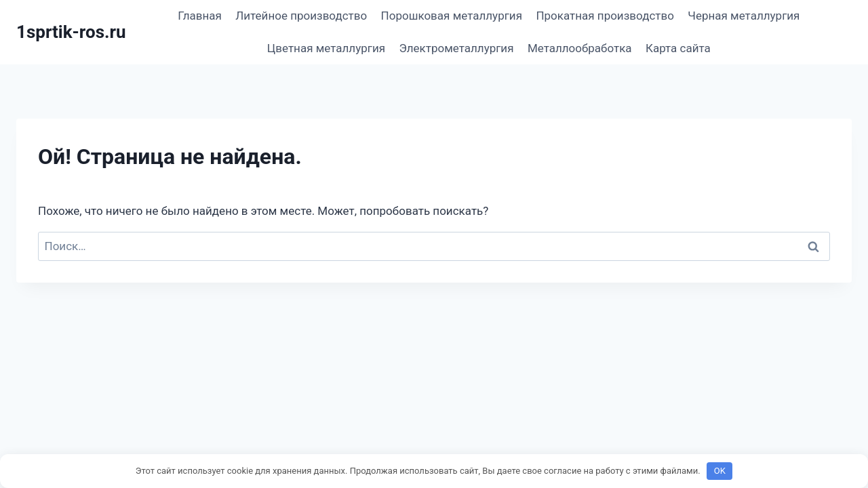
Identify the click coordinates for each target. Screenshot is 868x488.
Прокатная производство (605, 16)
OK (720, 471)
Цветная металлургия (326, 48)
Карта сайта (678, 48)
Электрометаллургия (456, 48)
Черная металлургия (744, 16)
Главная (200, 16)
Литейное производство (301, 16)
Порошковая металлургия (452, 16)
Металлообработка (580, 48)
